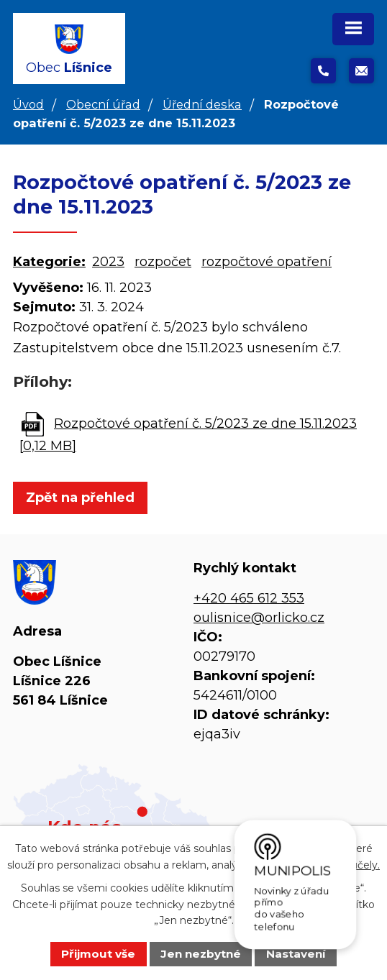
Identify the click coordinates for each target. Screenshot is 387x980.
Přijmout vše (98, 954)
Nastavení (296, 954)
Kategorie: (49, 262)
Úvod (28, 104)
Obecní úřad (103, 104)
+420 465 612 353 (249, 598)
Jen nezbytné (201, 954)
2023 (108, 262)
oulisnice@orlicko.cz (259, 618)
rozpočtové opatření (267, 262)
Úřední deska (202, 104)
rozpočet (163, 262)
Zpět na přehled (80, 498)
